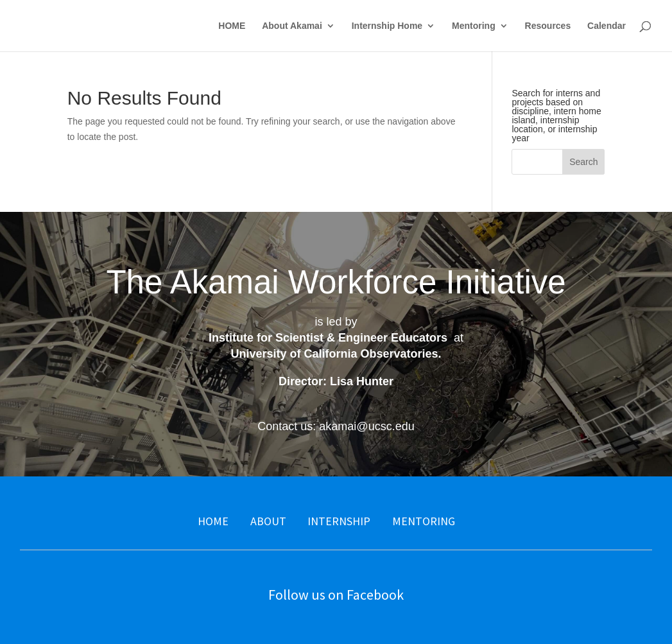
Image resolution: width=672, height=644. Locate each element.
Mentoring (474, 26)
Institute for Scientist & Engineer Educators (328, 338)
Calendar (607, 26)
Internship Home (387, 26)
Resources (548, 26)
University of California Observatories (334, 354)
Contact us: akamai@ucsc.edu (336, 426)
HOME (232, 26)
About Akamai (292, 26)
